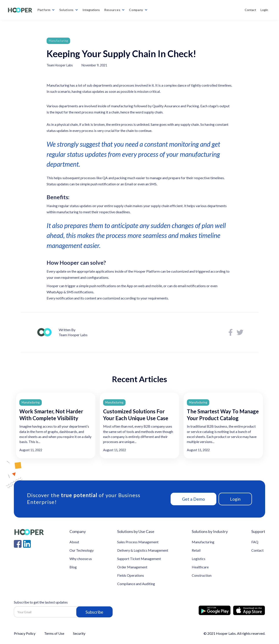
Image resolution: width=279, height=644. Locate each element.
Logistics (199, 559)
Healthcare (200, 567)
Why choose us (81, 559)
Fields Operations (131, 575)
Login (235, 499)
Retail (196, 550)
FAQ (255, 542)
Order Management (132, 567)
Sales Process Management (138, 542)
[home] (20, 10)
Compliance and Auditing (136, 584)
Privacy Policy (25, 633)
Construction (202, 575)
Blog (73, 567)
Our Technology (82, 550)
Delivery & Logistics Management (143, 550)
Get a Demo (193, 499)
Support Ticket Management (139, 559)
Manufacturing (58, 41)
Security (79, 633)
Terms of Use (54, 633)
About (74, 542)
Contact (257, 550)
